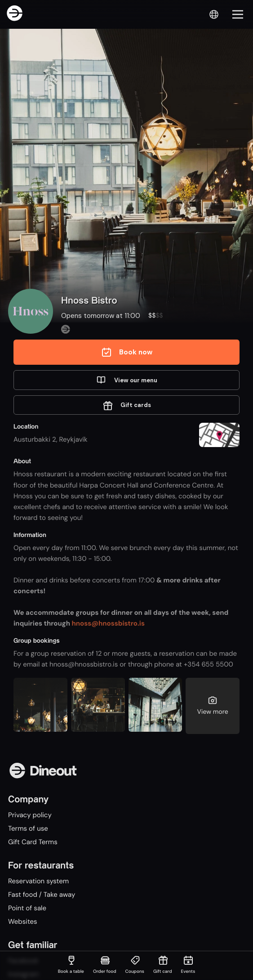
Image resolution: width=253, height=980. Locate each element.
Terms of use (28, 828)
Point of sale (27, 908)
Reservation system (38, 881)
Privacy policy (30, 815)
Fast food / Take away (42, 895)
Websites (23, 922)
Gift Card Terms (33, 842)
